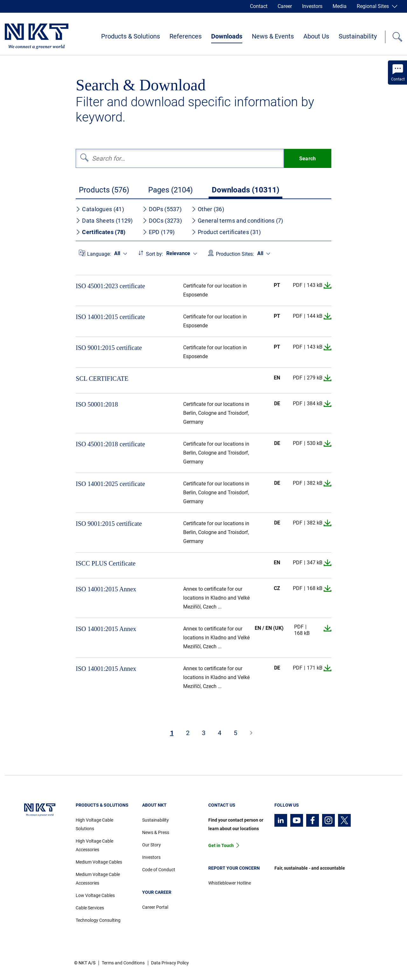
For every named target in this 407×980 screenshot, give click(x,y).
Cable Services (90, 908)
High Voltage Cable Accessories (94, 845)
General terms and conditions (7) (237, 221)
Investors (312, 6)
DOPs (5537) (162, 209)
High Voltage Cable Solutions (94, 824)
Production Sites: (235, 254)
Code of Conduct (159, 870)
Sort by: (155, 254)
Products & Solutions (131, 36)
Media (340, 6)
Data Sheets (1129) (104, 221)
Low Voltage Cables (95, 895)
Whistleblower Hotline (230, 883)
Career (285, 6)
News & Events (273, 36)
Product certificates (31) (226, 232)
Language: (99, 254)
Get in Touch (221, 845)
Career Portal (155, 907)
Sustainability (358, 36)
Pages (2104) (170, 190)
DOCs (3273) (162, 221)
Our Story (152, 845)
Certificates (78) (100, 232)
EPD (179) (159, 232)
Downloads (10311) (245, 190)
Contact (259, 6)
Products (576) (104, 190)
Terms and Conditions (123, 963)
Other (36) (208, 209)
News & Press (156, 832)
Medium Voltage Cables (99, 862)
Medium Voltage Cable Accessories (98, 879)
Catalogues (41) (100, 209)
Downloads (227, 36)
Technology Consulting (98, 920)
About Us (316, 36)
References (186, 36)
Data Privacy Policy (170, 963)
